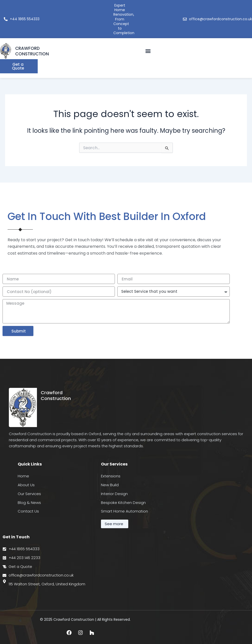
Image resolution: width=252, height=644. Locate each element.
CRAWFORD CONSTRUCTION (32, 51)
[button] (148, 51)
